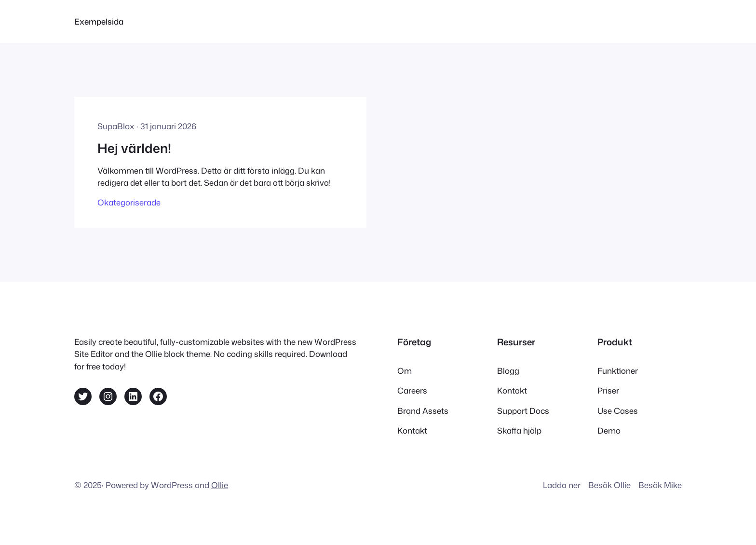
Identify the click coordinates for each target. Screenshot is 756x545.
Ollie (220, 485)
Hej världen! (134, 148)
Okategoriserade (129, 202)
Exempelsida (99, 21)
